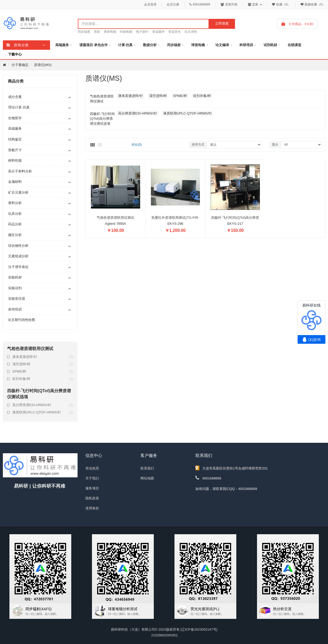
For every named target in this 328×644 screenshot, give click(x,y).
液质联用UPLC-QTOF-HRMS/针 (43, 412)
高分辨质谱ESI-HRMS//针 (43, 405)
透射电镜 (110, 32)
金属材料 (15, 182)
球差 (97, 32)
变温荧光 (174, 32)
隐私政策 (92, 498)
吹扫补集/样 (43, 379)
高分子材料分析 (20, 171)
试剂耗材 (270, 45)
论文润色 (191, 32)
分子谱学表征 (18, 267)
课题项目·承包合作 (94, 45)
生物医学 (15, 118)
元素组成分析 (18, 256)
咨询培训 (15, 309)
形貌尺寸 (15, 150)
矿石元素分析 (18, 192)
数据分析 (150, 45)
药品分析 (15, 224)
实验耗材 (15, 277)
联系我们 (147, 468)
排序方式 (198, 145)
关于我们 (92, 478)
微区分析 (15, 235)
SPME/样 (43, 372)
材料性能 (15, 160)
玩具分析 (15, 214)
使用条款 (92, 508)
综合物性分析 (18, 246)
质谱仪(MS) (43, 65)
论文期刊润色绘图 (21, 320)
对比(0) (137, 145)
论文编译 (222, 45)
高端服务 (62, 45)
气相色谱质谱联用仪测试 (115, 218)
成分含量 (15, 97)
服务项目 (92, 488)
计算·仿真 (125, 45)
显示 (275, 145)
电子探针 (142, 32)
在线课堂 (294, 45)
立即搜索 (222, 23)
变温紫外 (158, 32)
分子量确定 (20, 65)
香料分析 (15, 203)
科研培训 (246, 45)
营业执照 (92, 468)
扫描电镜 (126, 32)
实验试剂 (15, 288)
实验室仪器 (17, 299)
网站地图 (147, 478)
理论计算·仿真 (19, 107)
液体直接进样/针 (43, 357)
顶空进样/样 (43, 364)
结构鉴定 (15, 139)
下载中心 (15, 54)
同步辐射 (84, 32)
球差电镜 (198, 45)
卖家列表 (229, 4)
